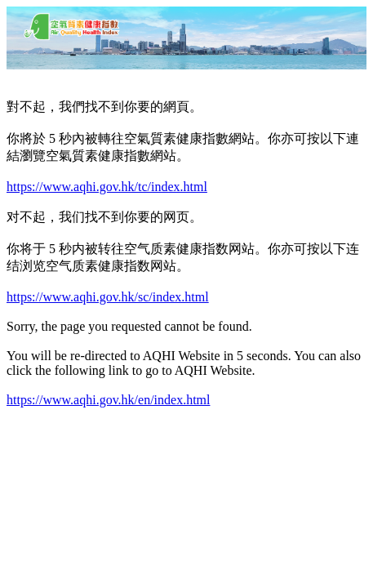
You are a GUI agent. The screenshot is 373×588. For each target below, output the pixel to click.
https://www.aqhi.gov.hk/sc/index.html (108, 297)
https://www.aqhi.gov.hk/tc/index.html (107, 187)
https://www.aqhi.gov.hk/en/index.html (108, 400)
